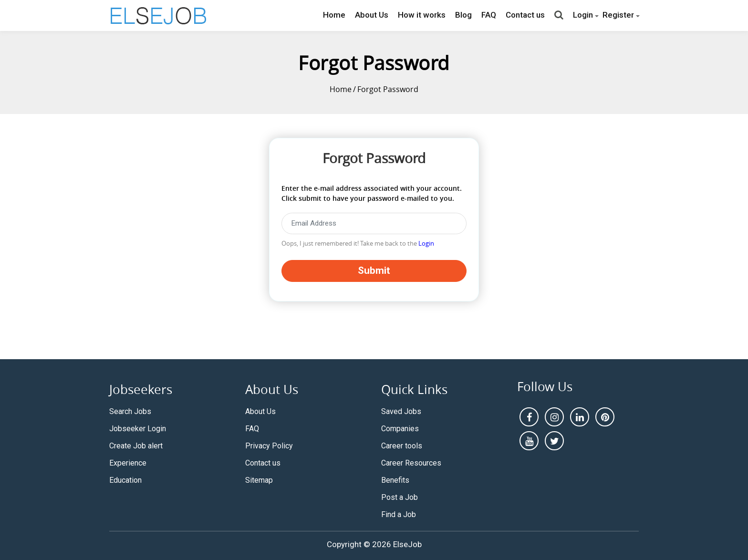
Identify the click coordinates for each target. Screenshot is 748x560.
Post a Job (400, 497)
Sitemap (259, 480)
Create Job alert (136, 446)
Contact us (525, 15)
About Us (372, 15)
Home (334, 15)
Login (426, 243)
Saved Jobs (401, 411)
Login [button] (583, 15)
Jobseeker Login (138, 429)
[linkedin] (580, 417)
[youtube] (529, 441)
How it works (422, 15)
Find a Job (399, 514)
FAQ (489, 15)
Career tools (402, 446)
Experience (128, 463)
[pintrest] (605, 417)
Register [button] (618, 15)
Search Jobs (130, 411)
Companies (400, 429)
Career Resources (411, 463)
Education (125, 480)
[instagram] (554, 417)
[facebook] (529, 417)
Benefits (395, 480)
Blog (463, 15)
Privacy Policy (269, 446)
